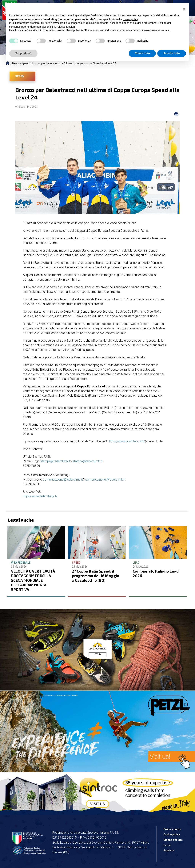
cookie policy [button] (130, 19)
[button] (184, 9)
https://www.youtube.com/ (127, 441)
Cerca (167, 845)
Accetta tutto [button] (172, 53)
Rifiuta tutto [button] (142, 53)
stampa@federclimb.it (55, 461)
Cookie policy (172, 834)
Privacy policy (172, 829)
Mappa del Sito (173, 840)
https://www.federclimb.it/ (40, 496)
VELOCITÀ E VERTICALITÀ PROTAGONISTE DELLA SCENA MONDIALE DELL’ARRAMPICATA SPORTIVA (33, 580)
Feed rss (169, 850)
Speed (20, 76)
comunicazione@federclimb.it (63, 480)
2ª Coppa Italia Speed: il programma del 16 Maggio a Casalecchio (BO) (96, 576)
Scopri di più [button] (23, 53)
